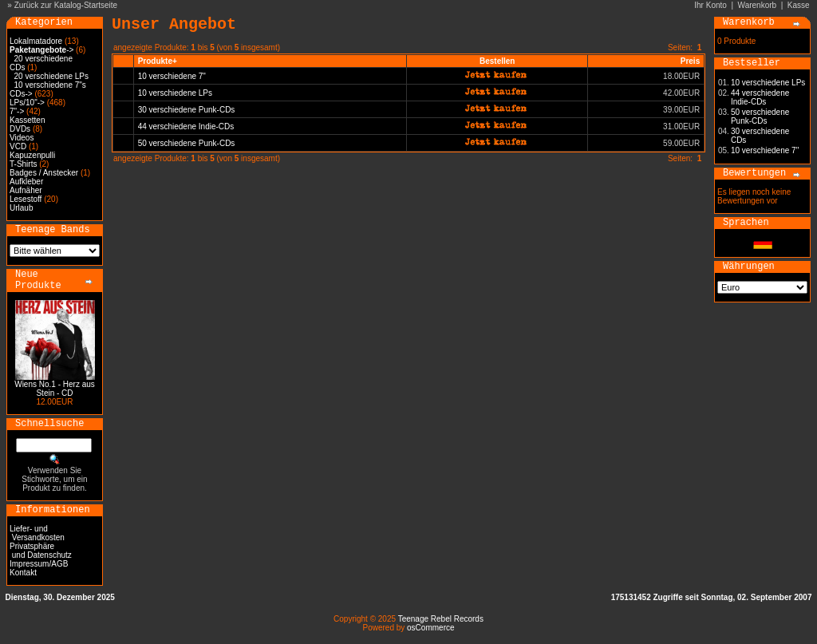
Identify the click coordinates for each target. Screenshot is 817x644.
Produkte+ (158, 61)
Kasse (799, 5)
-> (41, 50)
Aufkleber (26, 182)
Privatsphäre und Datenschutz (41, 551)
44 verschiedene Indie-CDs (186, 126)
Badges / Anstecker (44, 173)
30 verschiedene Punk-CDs (187, 110)
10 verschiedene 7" (172, 76)
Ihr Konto (710, 5)
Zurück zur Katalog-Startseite (66, 5)
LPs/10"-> (27, 103)
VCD (18, 146)
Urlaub (21, 208)
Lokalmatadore (36, 41)
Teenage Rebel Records (441, 619)
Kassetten (27, 120)
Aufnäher (26, 190)
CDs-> (21, 94)
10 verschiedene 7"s (50, 85)
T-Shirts (23, 164)
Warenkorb (758, 5)
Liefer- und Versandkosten (37, 533)
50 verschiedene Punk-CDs (187, 143)
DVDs (20, 129)
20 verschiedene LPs (51, 76)
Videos (22, 138)
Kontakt (23, 573)
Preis (690, 61)
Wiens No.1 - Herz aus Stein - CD (55, 389)
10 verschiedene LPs (175, 93)
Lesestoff (26, 199)
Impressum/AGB (39, 564)
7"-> (17, 111)
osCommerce (430, 628)
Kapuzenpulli (32, 155)
